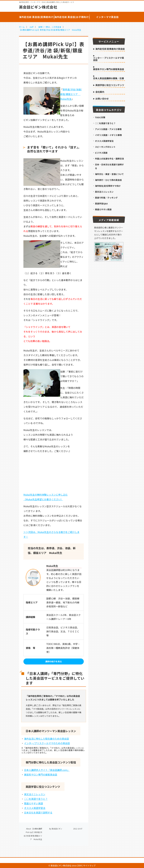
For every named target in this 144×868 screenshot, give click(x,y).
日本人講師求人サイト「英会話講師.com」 (47, 770)
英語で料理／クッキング (106, 198)
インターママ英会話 (107, 17)
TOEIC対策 (100, 117)
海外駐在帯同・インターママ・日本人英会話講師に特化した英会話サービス (47, 2)
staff (32, 27)
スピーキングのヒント (105, 147)
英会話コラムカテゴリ (109, 110)
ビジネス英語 (101, 153)
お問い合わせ (102, 99)
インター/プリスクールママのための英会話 (47, 743)
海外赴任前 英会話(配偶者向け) (37, 17)
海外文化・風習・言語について (109, 174)
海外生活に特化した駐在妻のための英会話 (47, 739)
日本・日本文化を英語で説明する (109, 166)
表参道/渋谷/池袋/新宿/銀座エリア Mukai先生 (71, 94)
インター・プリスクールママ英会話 (109, 59)
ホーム (22, 27)
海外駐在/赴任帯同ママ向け (108, 186)
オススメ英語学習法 (35, 808)
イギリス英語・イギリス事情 (108, 135)
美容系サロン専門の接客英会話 (41, 775)
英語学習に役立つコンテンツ (110, 85)
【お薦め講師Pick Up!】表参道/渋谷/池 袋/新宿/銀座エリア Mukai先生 (50, 30)
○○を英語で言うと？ (36, 799)
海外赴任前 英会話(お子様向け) (72, 17)
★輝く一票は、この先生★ (50, 27)
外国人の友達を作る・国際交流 (109, 159)
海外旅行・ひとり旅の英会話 (108, 180)
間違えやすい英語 (34, 803)
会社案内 (100, 92)
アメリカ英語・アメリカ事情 (108, 129)
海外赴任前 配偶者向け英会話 (110, 49)
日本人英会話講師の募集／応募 (109, 78)
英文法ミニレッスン (35, 794)
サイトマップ (89, 865)
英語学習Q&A (101, 203)
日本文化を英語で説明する (38, 812)
